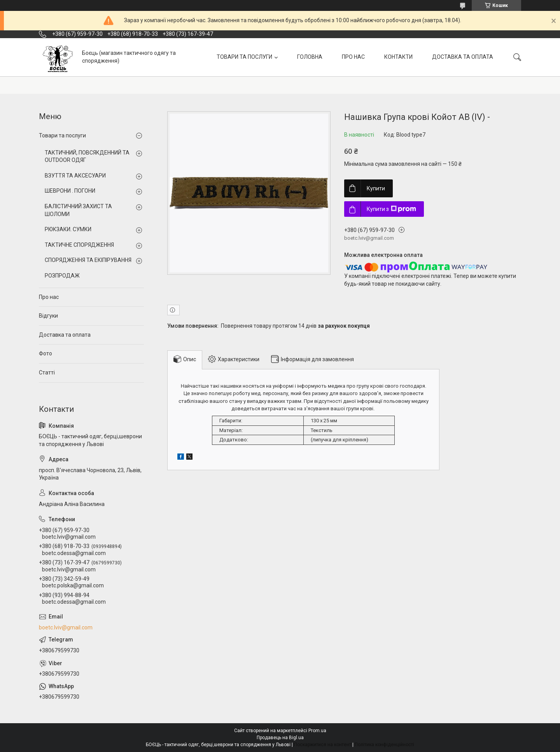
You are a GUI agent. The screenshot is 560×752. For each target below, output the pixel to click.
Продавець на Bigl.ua (280, 738)
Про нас (49, 297)
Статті (47, 372)
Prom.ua (317, 731)
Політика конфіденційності (384, 745)
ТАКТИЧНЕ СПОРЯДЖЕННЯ (79, 245)
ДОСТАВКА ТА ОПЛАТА (463, 57)
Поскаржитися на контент (323, 745)
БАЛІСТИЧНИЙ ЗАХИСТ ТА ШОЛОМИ (78, 210)
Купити (376, 188)
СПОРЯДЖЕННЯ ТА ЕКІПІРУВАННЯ (88, 260)
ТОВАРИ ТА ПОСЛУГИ (244, 57)
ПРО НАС (353, 57)
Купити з (391, 209)
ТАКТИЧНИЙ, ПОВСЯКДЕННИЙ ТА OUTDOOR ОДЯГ (87, 156)
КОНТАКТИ (398, 57)
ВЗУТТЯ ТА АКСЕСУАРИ (75, 176)
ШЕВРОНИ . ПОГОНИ (70, 191)
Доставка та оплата (65, 335)
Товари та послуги (62, 135)
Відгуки (48, 316)
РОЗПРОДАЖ (62, 276)
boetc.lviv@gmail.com (66, 627)
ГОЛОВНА (310, 57)
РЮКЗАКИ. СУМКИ (68, 229)
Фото (45, 353)
